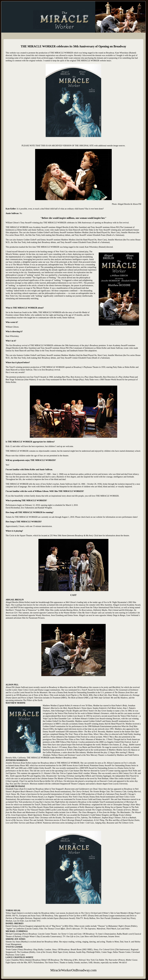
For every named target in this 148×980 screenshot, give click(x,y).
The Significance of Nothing (44, 278)
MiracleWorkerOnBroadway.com (42, 9)
